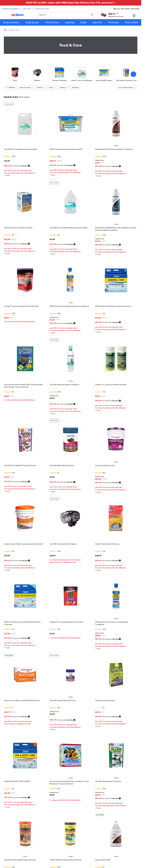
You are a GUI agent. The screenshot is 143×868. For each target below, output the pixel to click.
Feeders (37, 80)
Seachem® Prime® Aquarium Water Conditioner (114, 149)
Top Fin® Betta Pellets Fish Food (62, 465)
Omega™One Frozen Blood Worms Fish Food (21, 306)
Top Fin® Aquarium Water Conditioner (64, 385)
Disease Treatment (60, 80)
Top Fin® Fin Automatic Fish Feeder (63, 544)
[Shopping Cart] (137, 16)
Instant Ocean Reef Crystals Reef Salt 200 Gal (22, 700)
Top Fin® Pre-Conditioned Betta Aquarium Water (69, 228)
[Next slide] (133, 74)
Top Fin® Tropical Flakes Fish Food (63, 700)
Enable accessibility (10, 9)
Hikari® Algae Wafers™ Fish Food (108, 781)
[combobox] (66, 15)
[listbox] (71, 74)
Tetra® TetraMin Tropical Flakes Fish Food (66, 860)
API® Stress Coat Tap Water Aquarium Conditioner (69, 306)
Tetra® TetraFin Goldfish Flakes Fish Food (20, 860)
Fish (5, 30)
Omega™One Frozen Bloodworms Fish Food (66, 622)
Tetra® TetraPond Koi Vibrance (107, 544)
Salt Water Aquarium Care (126, 80)
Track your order (42, 9)
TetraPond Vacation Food (105, 700)
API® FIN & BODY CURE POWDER (17, 781)
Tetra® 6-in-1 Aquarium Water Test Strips (111, 385)
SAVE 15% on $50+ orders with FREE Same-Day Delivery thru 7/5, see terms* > (71, 3)
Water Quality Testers (104, 80)
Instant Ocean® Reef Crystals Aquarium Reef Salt (24, 544)
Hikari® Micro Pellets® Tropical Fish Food (20, 465)
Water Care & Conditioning (82, 80)
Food (15, 80)
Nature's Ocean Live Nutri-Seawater (18, 228)
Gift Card (27, 9)
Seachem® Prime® (103, 860)
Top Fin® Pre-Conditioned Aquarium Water (21, 149)
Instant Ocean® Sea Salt (105, 465)
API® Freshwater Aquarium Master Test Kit (66, 149)
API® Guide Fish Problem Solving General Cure (113, 306)
